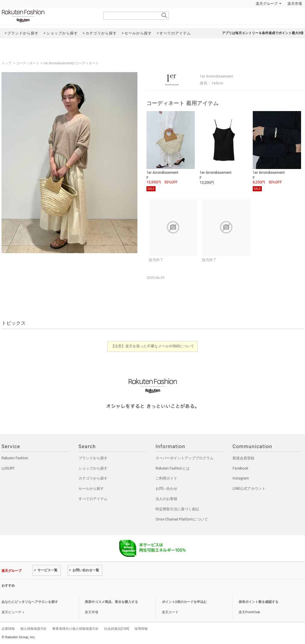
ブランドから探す (93, 458)
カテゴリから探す (93, 478)
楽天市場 (295, 4)
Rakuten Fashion (48, 16)
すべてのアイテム (93, 499)
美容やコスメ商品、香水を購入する (111, 602)
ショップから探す (93, 468)
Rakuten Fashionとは (173, 468)
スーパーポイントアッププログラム (185, 458)
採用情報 (141, 629)
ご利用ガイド (166, 478)
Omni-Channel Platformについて (182, 519)
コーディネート (28, 63)
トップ (7, 63)
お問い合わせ (166, 489)
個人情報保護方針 (34, 629)
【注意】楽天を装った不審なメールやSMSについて (153, 346)
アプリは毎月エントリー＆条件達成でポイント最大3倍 (263, 33)
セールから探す (91, 489)
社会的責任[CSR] (117, 629)
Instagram (241, 478)
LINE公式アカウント (249, 489)
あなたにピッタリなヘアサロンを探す (30, 602)
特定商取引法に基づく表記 (177, 509)
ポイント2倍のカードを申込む (184, 602)
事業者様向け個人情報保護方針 (75, 629)
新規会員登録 (243, 458)
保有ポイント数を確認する (258, 602)
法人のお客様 (166, 499)
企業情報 (8, 629)
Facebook (240, 468)
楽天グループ (267, 4)
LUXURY (8, 468)
